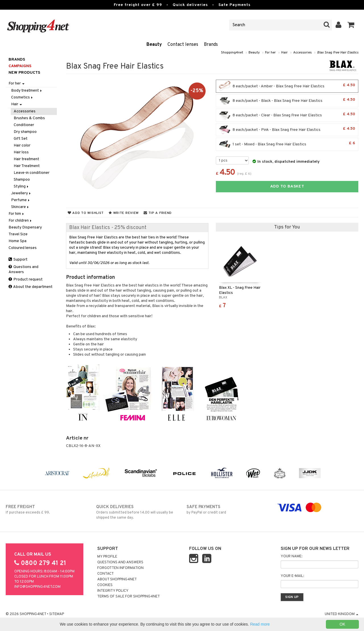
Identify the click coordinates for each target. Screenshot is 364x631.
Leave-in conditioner (32, 173)
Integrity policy (113, 591)
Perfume (21, 200)
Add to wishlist (86, 213)
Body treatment (27, 91)
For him (17, 214)
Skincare (20, 207)
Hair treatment (26, 159)
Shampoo (22, 180)
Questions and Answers (23, 270)
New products (24, 73)
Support (18, 260)
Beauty (154, 45)
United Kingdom (342, 614)
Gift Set (21, 139)
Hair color (22, 146)
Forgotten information (120, 568)
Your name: (291, 556)
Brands (211, 45)
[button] (351, 25)
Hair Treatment (27, 166)
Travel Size (18, 234)
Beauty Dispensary (25, 227)
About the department (31, 287)
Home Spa (17, 241)
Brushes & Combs (29, 118)
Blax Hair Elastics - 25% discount (108, 228)
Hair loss (21, 152)
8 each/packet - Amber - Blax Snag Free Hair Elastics (287, 86)
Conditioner (24, 125)
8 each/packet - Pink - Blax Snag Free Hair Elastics (287, 130)
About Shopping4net (117, 580)
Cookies (105, 585)
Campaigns (20, 66)
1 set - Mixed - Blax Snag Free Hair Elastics (287, 144)
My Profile (107, 557)
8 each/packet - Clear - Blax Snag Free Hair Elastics (287, 115)
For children (20, 221)
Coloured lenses (23, 248)
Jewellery (21, 193)
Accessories (302, 53)
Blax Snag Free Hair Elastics (338, 53)
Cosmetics (22, 97)
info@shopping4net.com (37, 587)
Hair (285, 53)
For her (270, 53)
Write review (124, 213)
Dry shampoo (25, 132)
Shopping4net (232, 53)
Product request (26, 280)
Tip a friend (158, 213)
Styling (21, 186)
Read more (260, 624)
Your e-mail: (292, 576)
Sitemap (57, 614)
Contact (106, 574)
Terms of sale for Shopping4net (129, 597)
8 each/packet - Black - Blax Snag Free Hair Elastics (287, 101)
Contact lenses (183, 45)
